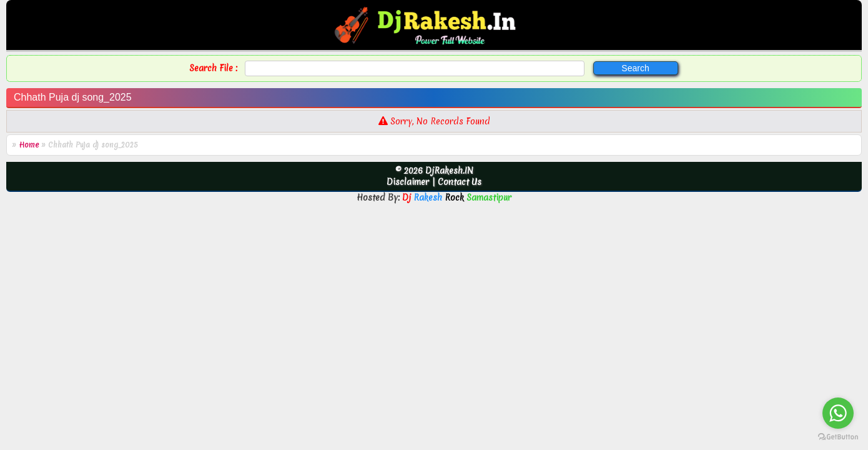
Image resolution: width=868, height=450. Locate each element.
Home (29, 145)
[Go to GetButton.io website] (838, 437)
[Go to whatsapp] (838, 413)
